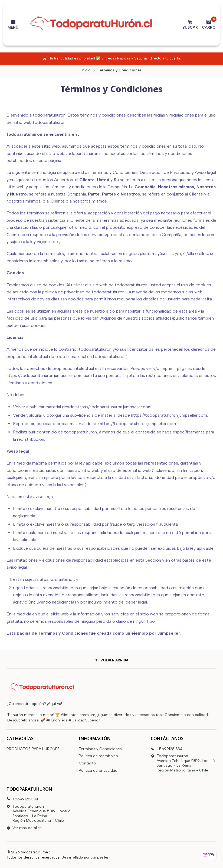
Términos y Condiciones (100, 749)
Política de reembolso (98, 756)
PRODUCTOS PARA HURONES (33, 749)
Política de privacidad (98, 771)
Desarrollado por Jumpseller (85, 857)
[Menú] (13, 24)
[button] (111, 660)
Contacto (87, 763)
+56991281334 (167, 749)
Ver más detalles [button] (24, 828)
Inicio (86, 70)
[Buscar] (190, 24)
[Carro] (209, 24)
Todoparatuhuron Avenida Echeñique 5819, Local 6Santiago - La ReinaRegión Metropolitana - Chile (183, 763)
